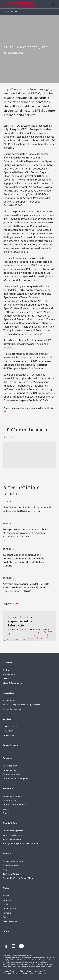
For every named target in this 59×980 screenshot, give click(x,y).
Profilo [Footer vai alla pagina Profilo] (6, 670)
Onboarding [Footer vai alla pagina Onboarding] (8, 735)
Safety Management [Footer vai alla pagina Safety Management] (13, 835)
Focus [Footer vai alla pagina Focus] (6, 813)
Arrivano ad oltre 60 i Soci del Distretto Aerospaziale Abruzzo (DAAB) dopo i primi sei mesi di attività (26, 587)
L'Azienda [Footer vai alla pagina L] (8, 663)
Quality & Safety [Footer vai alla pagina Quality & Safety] (11, 823)
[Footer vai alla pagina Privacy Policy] (9, 971)
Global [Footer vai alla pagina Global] (6, 888)
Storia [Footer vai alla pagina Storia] (6, 679)
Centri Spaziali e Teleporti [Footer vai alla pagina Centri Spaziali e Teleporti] (15, 779)
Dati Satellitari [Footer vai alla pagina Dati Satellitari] (10, 766)
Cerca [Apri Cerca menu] (47, 4)
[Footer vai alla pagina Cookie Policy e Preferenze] (31, 971)
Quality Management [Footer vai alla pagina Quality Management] (13, 831)
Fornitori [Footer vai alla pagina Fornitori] (7, 853)
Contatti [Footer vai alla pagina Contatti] (7, 931)
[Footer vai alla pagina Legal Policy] (29, 973)
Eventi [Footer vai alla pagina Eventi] (6, 809)
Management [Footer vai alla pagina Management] (9, 674)
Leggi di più (9, 604)
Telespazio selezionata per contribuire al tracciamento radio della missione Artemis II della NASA (26, 533)
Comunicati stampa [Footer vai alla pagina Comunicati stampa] (12, 796)
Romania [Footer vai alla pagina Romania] (7, 913)
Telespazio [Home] (11, 12)
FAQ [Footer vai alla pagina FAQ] (5, 870)
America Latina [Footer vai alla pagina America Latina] (10, 908)
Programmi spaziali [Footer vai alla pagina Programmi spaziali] (12, 774)
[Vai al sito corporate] (14, 4)
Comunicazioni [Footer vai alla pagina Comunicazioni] (10, 770)
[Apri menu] (53, 4)
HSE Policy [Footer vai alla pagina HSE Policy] (8, 731)
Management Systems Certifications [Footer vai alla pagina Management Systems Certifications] (21, 844)
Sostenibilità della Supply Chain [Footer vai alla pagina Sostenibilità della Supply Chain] (18, 878)
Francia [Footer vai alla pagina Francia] (6, 896)
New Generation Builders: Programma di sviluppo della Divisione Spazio (27, 509)
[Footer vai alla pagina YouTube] (21, 946)
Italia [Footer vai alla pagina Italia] (5, 904)
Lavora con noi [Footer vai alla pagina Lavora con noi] (10, 727)
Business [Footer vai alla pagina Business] (7, 758)
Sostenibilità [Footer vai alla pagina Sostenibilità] (9, 700)
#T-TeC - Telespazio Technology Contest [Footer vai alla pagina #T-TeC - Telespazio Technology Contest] (22, 705)
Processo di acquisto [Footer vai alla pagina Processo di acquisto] (13, 861)
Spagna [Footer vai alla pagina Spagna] (7, 917)
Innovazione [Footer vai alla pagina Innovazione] (9, 693)
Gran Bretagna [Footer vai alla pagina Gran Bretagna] (10, 921)
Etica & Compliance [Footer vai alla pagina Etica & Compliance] (12, 683)
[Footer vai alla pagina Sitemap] (42, 973)
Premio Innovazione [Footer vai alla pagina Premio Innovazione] (12, 709)
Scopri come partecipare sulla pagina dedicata (28, 408)
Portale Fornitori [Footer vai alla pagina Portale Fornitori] (11, 865)
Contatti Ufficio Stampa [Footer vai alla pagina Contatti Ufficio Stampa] (15, 805)
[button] (29, 455)
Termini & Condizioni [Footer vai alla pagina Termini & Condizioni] (13, 874)
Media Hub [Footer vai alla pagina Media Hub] (8, 788)
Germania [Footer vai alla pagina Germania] (7, 900)
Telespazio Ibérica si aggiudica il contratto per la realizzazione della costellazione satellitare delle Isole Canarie (24, 560)
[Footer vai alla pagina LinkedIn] (5, 946)
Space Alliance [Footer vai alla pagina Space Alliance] (10, 745)
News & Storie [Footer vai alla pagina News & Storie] (10, 800)
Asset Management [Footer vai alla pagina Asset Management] (12, 839)
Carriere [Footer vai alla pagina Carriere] (7, 719)
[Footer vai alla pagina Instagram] (13, 946)
